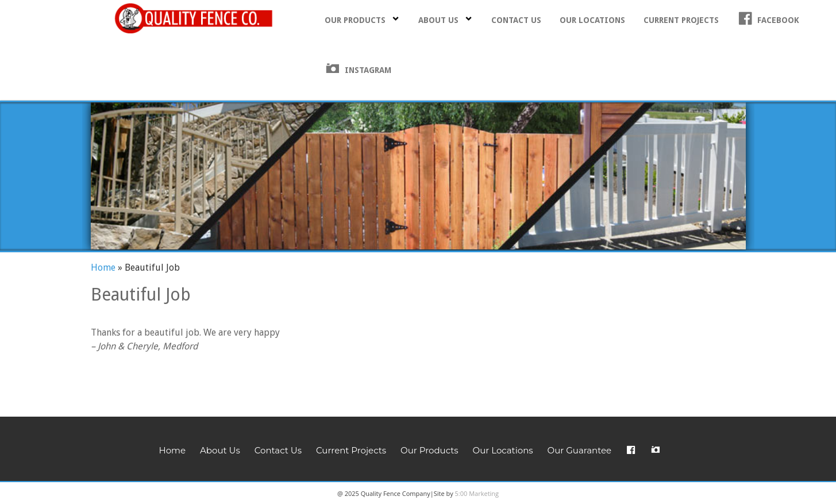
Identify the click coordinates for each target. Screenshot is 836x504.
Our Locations (592, 20)
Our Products (362, 20)
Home (103, 268)
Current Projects (681, 20)
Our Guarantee (579, 450)
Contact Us (516, 20)
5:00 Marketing (477, 493)
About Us (446, 20)
